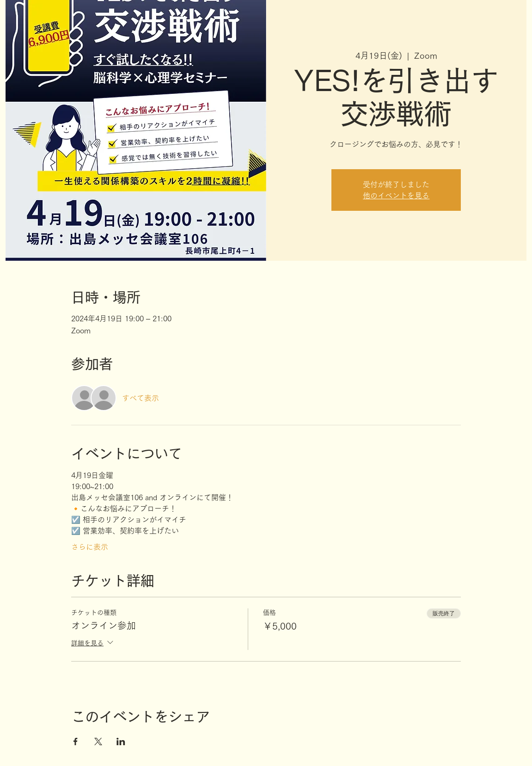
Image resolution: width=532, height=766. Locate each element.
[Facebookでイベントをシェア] (76, 741)
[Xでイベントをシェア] (98, 741)
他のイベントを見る (396, 196)
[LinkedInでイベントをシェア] (121, 741)
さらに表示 (90, 547)
